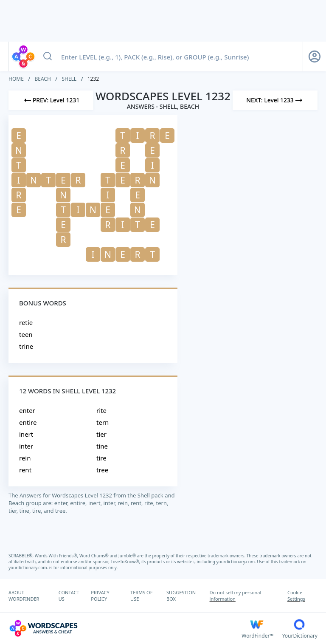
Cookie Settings (296, 596)
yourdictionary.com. (237, 562)
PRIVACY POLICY (100, 596)
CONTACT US (69, 596)
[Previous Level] (51, 100)
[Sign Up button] (315, 56)
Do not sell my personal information (236, 596)
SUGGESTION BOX (181, 596)
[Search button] (48, 56)
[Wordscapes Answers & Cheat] (125, 628)
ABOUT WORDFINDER (24, 596)
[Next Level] (275, 100)
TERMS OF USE (141, 596)
